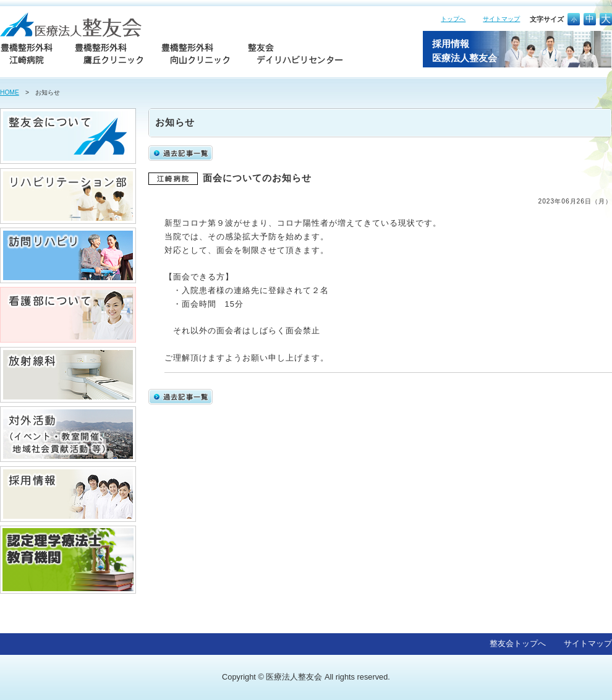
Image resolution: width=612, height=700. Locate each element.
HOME (10, 92)
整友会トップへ (518, 643)
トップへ (453, 19)
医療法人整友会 (294, 677)
